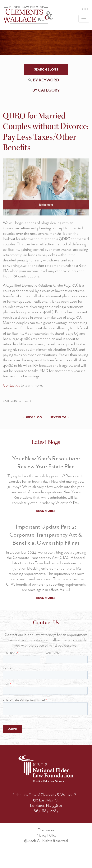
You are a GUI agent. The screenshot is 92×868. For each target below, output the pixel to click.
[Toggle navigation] (84, 19)
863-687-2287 (46, 826)
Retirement (25, 401)
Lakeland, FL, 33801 (46, 821)
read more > (46, 511)
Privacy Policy (46, 851)
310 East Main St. (46, 816)
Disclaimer (46, 845)
